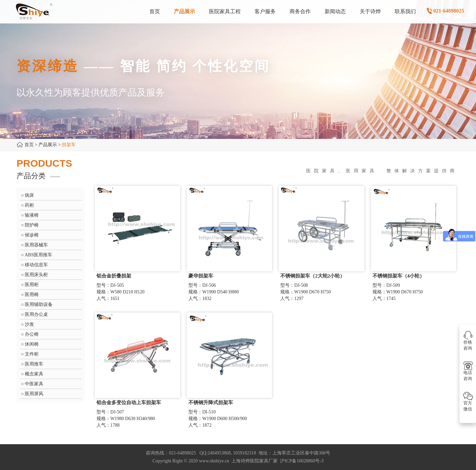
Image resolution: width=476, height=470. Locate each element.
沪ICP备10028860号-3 (302, 461)
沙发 (29, 324)
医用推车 (34, 364)
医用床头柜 (36, 275)
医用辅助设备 (39, 304)
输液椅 (32, 215)
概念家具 (34, 374)
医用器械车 (36, 245)
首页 (29, 145)
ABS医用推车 (39, 255)
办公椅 (32, 334)
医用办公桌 (36, 314)
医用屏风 (34, 394)
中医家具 (34, 384)
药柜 (29, 205)
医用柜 (32, 285)
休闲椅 (32, 344)
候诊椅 (32, 235)
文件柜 (32, 354)
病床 (29, 195)
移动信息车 (36, 265)
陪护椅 (32, 225)
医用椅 (32, 295)
